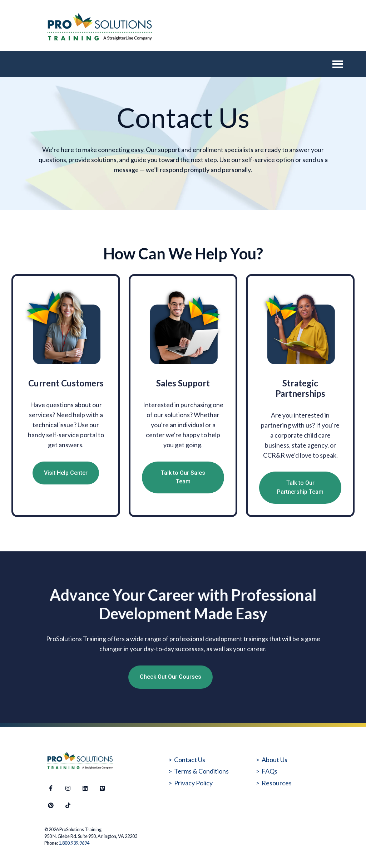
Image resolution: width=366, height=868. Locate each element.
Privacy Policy (193, 783)
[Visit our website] (102, 788)
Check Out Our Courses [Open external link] (170, 677)
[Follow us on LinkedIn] (85, 788)
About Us (274, 760)
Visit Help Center (66, 473)
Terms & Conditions (201, 771)
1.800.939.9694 (74, 843)
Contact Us (190, 760)
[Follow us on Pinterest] (51, 805)
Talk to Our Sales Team (183, 477)
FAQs (269, 771)
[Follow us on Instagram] (68, 788)
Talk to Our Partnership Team (300, 487)
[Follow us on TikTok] (68, 805)
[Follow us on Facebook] (51, 788)
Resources (277, 783)
